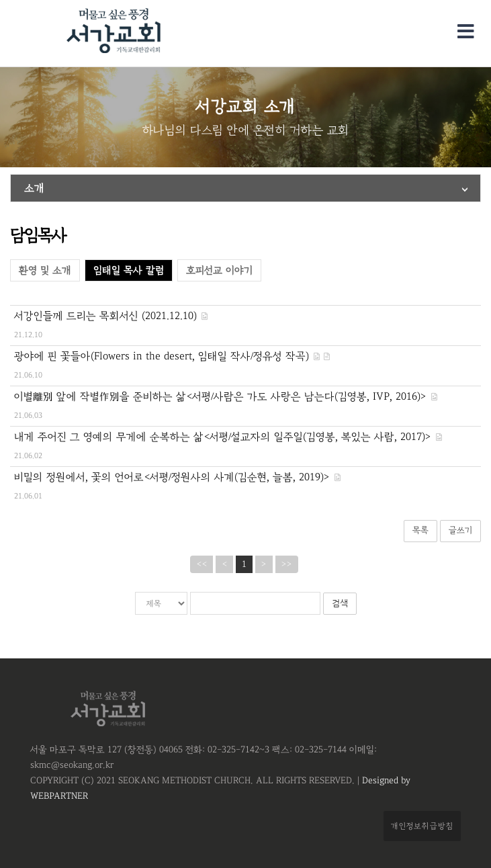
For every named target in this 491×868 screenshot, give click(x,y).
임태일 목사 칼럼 (129, 270)
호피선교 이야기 (219, 270)
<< (202, 564)
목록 (420, 530)
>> (287, 564)
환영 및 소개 (45, 270)
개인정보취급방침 (422, 826)
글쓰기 (460, 530)
